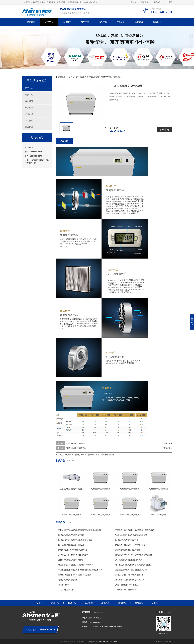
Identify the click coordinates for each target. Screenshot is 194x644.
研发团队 (145, 2)
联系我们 (157, 22)
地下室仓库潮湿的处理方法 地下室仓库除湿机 (133, 565)
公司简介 (133, 2)
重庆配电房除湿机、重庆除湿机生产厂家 (131, 570)
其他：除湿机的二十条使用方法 (128, 585)
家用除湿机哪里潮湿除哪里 (126, 590)
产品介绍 (64, 141)
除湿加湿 (91, 455)
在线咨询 (164, 130)
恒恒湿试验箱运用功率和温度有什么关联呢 (75, 575)
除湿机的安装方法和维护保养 (127, 540)
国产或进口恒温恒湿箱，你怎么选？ (72, 545)
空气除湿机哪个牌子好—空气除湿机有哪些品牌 (134, 555)
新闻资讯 (139, 22)
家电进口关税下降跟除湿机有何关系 (129, 575)
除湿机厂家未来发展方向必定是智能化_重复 (75, 540)
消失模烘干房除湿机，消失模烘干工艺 (130, 545)
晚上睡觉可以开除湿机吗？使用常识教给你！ (76, 565)
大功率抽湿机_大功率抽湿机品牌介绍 (73, 550)
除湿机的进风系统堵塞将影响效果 (71, 535)
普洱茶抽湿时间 (64, 585)
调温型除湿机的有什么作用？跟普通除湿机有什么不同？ (80, 570)
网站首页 (31, 22)
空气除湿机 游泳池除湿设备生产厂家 (130, 580)
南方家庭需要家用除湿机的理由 (128, 550)
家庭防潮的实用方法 (66, 590)
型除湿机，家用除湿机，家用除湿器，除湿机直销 (135, 530)
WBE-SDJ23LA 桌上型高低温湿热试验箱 (131, 535)
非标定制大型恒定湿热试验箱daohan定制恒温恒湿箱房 (80, 530)
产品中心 (49, 22)
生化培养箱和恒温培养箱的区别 (71, 560)
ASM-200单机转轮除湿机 (76, 443)
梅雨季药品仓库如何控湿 (68, 580)
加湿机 (84, 455)
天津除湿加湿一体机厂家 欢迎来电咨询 (73, 555)
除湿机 (77, 455)
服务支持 (103, 22)
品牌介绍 (121, 22)
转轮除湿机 (80, 77)
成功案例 (85, 22)
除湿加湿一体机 (102, 455)
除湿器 (112, 455)
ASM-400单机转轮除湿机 (76, 448)
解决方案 (67, 22)
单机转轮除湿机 (93, 77)
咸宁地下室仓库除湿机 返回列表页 (129, 560)
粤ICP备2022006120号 (108, 642)
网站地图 (157, 2)
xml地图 (169, 2)
